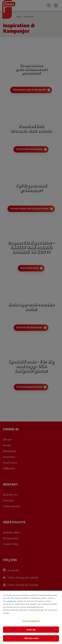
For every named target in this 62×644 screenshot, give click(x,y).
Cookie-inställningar (31, 621)
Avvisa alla (31, 630)
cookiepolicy (12, 601)
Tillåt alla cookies (31, 638)
